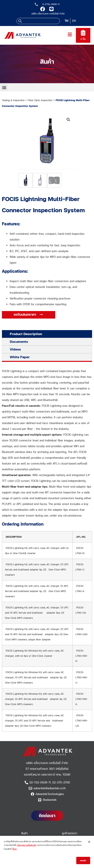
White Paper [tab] (20, 357)
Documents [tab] (19, 342)
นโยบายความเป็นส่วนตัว (27, 846)
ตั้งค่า (15, 850)
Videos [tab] (15, 349)
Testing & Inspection (13, 100)
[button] (4, 87)
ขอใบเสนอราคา (25, 314)
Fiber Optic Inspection (40, 100)
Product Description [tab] (26, 334)
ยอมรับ (83, 861)
